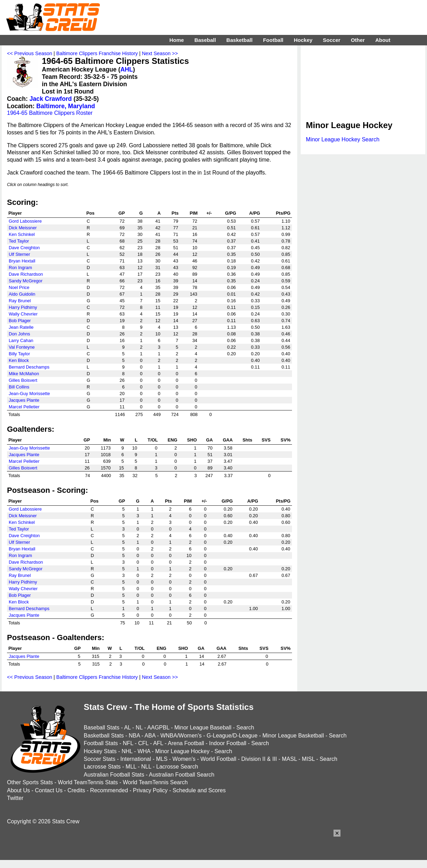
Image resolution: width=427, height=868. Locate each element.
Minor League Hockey (182, 751)
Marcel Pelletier (24, 407)
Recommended (109, 790)
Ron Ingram (20, 268)
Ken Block (19, 360)
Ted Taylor (19, 241)
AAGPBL (158, 728)
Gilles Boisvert (23, 380)
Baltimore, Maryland (66, 106)
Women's (184, 759)
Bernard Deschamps (29, 367)
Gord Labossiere (25, 221)
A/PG (254, 213)
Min (107, 440)
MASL (289, 759)
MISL (308, 759)
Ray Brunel (20, 301)
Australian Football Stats (114, 775)
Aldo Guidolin (22, 294)
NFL (128, 743)
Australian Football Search (182, 775)
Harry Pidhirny (23, 307)
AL (128, 728)
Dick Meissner (23, 228)
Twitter (15, 798)
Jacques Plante (24, 400)
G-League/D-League (232, 736)
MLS (162, 759)
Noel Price (19, 287)
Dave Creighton (24, 248)
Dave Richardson (26, 274)
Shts (247, 440)
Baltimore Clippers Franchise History (97, 53)
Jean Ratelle (21, 327)
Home (177, 40)
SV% (285, 440)
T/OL (153, 440)
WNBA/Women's (181, 736)
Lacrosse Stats (102, 767)
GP (122, 213)
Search (245, 728)
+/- (209, 213)
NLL (146, 767)
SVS (266, 440)
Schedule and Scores (199, 790)
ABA (150, 736)
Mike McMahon (24, 374)
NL (139, 728)
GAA (228, 440)
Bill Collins (19, 387)
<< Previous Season (30, 53)
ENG (172, 440)
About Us (18, 790)
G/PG (231, 213)
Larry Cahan (21, 340)
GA (209, 440)
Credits (76, 790)
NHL (127, 751)
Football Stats (101, 743)
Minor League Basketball (293, 736)
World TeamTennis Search (155, 782)
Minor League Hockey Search (343, 139)
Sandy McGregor (26, 281)
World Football (218, 759)
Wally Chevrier (23, 314)
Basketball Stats (104, 736)
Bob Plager (20, 321)
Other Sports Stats (30, 782)
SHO (192, 440)
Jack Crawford (51, 99)
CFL (143, 743)
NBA (134, 736)
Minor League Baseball (203, 728)
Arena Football (186, 743)
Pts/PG (283, 213)
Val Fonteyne (22, 347)
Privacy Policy (150, 790)
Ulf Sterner (19, 254)
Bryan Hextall (22, 261)
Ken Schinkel (22, 234)
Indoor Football (228, 743)
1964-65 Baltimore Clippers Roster (50, 113)
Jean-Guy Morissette (29, 394)
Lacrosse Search (177, 767)
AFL (158, 743)
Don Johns (19, 334)
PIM (194, 213)
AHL (127, 69)
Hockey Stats (100, 751)
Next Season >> (160, 53)
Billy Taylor (19, 354)
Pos (90, 213)
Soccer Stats (100, 759)
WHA (144, 751)
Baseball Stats (102, 728)
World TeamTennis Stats (88, 782)
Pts (175, 213)
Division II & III (259, 759)
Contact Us (49, 790)
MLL (131, 767)
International (136, 759)
